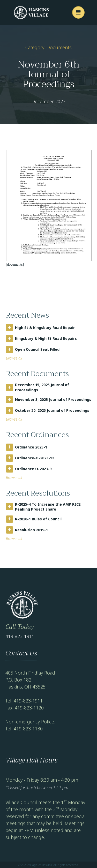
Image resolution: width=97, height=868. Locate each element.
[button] (78, 12)
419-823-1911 (20, 636)
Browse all (14, 358)
